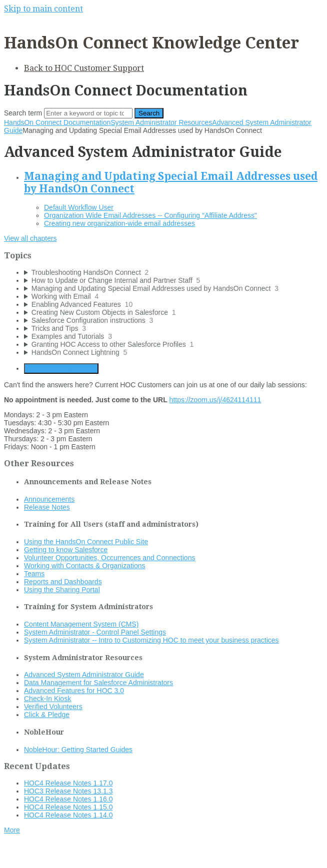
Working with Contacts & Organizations (85, 566)
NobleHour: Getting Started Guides (78, 750)
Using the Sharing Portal (62, 590)
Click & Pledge (47, 715)
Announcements (49, 499)
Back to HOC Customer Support (84, 68)
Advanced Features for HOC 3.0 (74, 691)
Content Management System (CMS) (81, 624)
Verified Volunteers (53, 707)
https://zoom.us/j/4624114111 (215, 400)
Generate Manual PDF (61, 369)
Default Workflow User (79, 207)
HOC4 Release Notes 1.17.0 (68, 783)
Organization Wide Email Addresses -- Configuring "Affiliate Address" (150, 215)
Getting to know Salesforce (66, 550)
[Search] (88, 113)
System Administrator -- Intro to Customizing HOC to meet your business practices (151, 640)
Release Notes (47, 507)
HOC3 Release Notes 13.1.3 (68, 791)
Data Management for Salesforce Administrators (98, 683)
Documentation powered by (53, 855)
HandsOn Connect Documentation (57, 122)
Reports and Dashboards (63, 582)
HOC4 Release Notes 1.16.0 (68, 799)
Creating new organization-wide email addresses (119, 223)
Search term (23, 113)
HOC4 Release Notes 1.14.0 (68, 815)
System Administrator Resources (161, 122)
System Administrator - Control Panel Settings (95, 632)
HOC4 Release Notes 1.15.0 (68, 807)
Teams (34, 574)
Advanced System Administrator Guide (84, 675)
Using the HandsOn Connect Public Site (86, 542)
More (12, 830)
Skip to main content (43, 9)
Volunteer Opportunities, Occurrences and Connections (109, 558)
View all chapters (30, 238)
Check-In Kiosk (47, 699)
